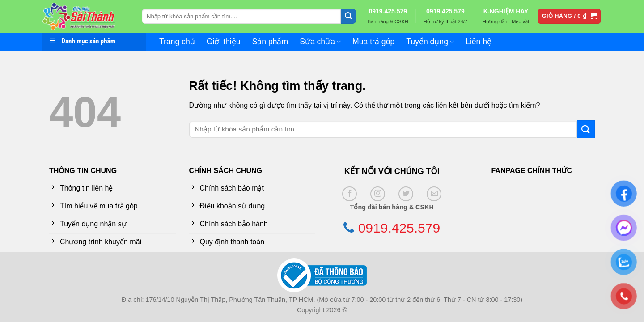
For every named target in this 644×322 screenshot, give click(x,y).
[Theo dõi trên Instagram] (378, 194)
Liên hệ (479, 42)
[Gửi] (348, 17)
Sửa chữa (320, 42)
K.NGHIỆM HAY (506, 11)
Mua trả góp (373, 42)
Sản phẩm (270, 42)
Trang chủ (177, 42)
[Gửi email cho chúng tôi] (434, 194)
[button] (570, 16)
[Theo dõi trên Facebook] (350, 194)
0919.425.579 (388, 11)
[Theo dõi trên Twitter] (406, 194)
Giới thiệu (224, 42)
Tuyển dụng (430, 42)
